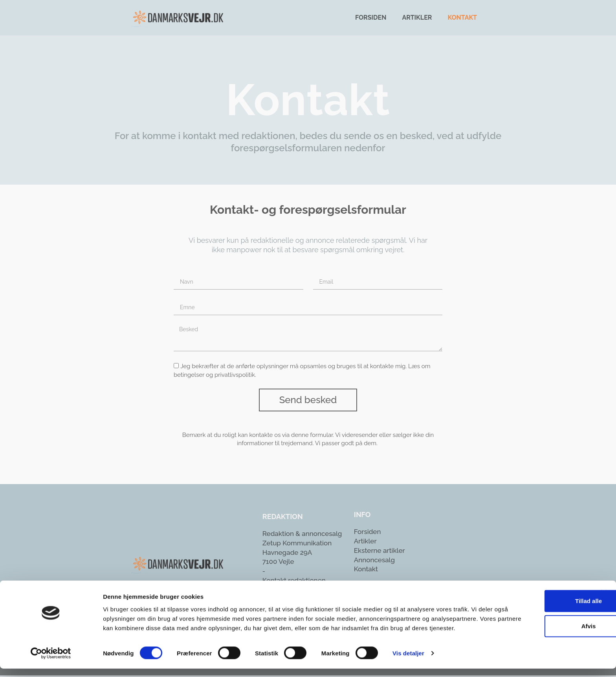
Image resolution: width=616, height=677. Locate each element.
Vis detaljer (408, 661)
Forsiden (371, 17)
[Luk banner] (604, 591)
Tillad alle (530, 599)
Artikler (417, 17)
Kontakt (462, 17)
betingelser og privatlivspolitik (214, 376)
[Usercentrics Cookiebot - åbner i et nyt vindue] (51, 662)
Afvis (531, 625)
